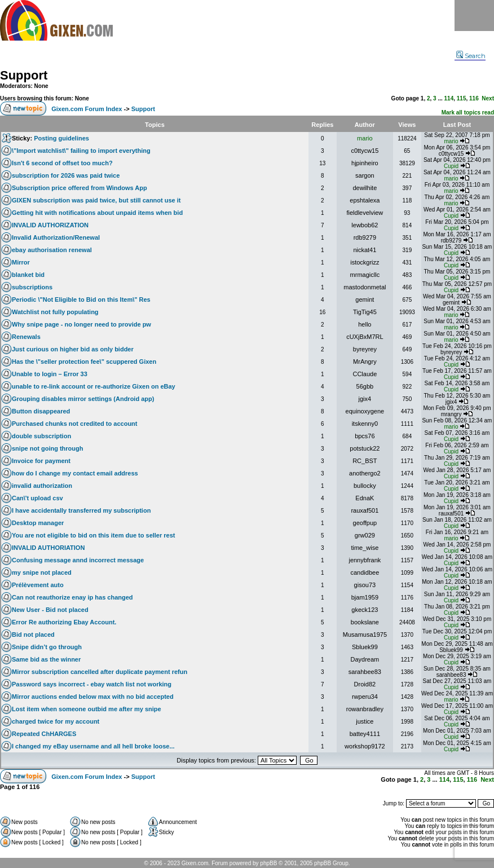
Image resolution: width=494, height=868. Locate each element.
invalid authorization (42, 486)
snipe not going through (47, 448)
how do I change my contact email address (75, 473)
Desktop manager (38, 523)
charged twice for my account (56, 721)
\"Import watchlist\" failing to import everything (81, 151)
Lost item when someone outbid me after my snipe (87, 709)
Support (24, 75)
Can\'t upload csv (38, 498)
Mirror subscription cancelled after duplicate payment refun (100, 672)
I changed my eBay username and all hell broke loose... (93, 746)
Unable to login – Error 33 (50, 374)
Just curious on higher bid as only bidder (73, 349)
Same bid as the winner (46, 659)
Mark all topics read (468, 113)
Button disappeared (41, 411)
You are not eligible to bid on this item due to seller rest (94, 535)
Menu (474, 16)
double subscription (41, 436)
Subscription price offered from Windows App (80, 188)
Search (471, 56)
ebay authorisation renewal (52, 250)
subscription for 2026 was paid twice (66, 175)
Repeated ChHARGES (44, 734)
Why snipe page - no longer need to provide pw (81, 324)
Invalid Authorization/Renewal (56, 237)
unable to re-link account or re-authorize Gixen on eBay (94, 386)
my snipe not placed (42, 572)
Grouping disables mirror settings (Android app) (83, 399)
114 (449, 98)
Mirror (21, 262)
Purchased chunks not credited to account (75, 424)
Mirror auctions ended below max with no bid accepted (93, 697)
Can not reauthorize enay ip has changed (72, 597)
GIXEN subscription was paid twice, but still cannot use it (96, 200)
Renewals (26, 337)
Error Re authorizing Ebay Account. (64, 622)
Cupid (451, 166)
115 (462, 98)
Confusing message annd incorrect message (78, 560)
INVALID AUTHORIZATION (50, 225)
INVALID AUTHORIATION (48, 548)
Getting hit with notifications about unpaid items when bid (97, 213)
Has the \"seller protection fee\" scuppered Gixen (84, 362)
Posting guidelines (61, 138)
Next (488, 98)
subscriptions (32, 287)
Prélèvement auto (38, 585)
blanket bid (28, 275)
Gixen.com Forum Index (87, 109)
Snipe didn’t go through (47, 647)
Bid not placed (33, 635)
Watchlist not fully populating (55, 312)
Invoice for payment (41, 461)
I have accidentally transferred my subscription (81, 510)
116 (474, 98)
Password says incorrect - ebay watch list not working (92, 684)
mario (365, 138)
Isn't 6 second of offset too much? (62, 163)
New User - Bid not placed (50, 610)
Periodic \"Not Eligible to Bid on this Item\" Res (81, 299)
